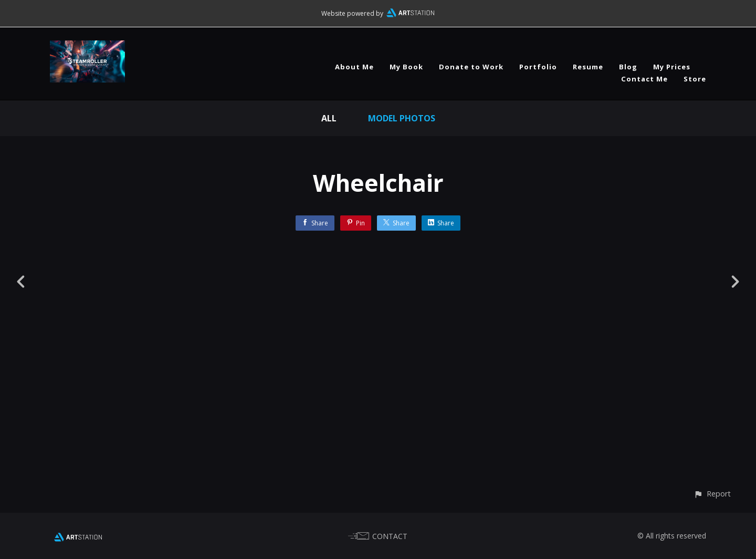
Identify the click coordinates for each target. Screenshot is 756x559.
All (329, 118)
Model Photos (402, 118)
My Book (406, 67)
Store (695, 79)
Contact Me (644, 79)
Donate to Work (471, 67)
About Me (354, 67)
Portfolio (538, 67)
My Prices (672, 67)
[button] (712, 494)
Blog (628, 67)
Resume (588, 67)
